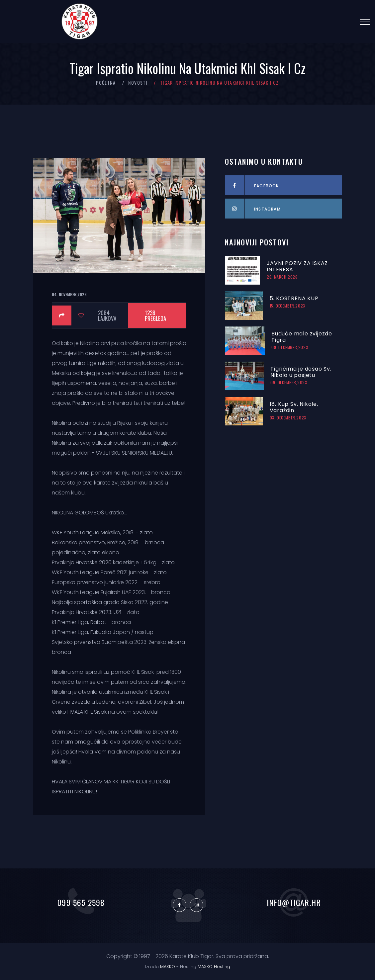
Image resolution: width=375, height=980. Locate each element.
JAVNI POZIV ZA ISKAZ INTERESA (297, 266)
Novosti (138, 83)
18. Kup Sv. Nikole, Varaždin (294, 407)
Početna (106, 83)
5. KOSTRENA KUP (294, 298)
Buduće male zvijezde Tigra (302, 337)
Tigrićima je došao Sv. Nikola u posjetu (301, 372)
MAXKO (168, 967)
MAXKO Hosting (214, 967)
